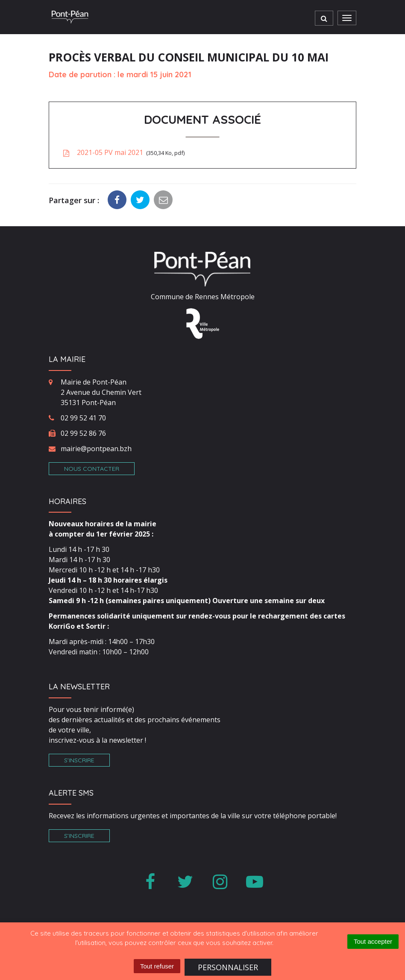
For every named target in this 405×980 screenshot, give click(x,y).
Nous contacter (92, 469)
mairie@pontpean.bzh (96, 449)
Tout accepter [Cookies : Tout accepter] (373, 941)
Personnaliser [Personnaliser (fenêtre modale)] (228, 967)
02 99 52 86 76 (83, 433)
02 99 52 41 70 (83, 418)
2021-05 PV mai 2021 (123, 152)
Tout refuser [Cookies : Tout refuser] (157, 966)
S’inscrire (79, 760)
